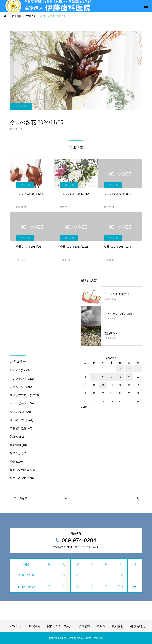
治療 (13, 462)
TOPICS (15, 370)
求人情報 (117, 626)
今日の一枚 (17, 420)
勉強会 (14, 437)
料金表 (101, 626)
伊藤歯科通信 (18, 428)
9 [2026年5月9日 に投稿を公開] (129, 377)
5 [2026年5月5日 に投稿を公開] (94, 377)
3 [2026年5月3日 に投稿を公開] (138, 369)
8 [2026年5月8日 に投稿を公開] (120, 377)
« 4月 (84, 407)
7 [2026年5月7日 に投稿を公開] (111, 377)
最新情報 (15, 445)
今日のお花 (17, 412)
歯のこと (15, 453)
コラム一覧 (21, 106)
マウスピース (18, 403)
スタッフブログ (20, 395)
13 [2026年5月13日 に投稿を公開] (103, 385)
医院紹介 (35, 626)
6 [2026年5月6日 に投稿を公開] (103, 377)
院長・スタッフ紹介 (60, 626)
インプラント (18, 379)
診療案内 (84, 626)
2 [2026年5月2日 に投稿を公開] (129, 369)
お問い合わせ (138, 626)
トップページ (14, 626)
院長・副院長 (18, 478)
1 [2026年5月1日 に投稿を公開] (120, 369)
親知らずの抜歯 (20, 470)
